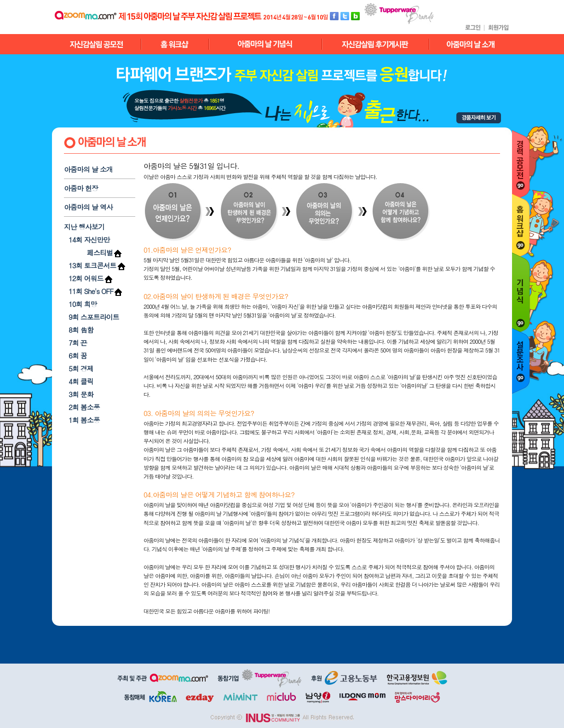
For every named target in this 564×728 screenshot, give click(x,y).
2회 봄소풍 (84, 407)
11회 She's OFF (91, 291)
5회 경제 (81, 368)
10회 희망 (83, 304)
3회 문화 (81, 394)
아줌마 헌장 (81, 188)
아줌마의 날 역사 (88, 207)
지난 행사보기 (84, 227)
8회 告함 (81, 330)
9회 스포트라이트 (94, 317)
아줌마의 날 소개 (88, 169)
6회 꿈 (78, 355)
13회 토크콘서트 (92, 265)
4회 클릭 (81, 381)
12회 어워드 (86, 278)
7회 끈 (78, 343)
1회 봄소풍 (84, 420)
